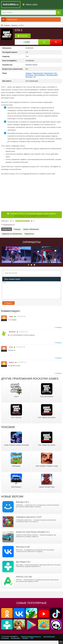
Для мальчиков (52, 75)
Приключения (38, 73)
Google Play (7, 229)
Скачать (23, 36)
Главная (7, 25)
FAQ (32, 642)
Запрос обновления (31, 229)
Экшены (15, 25)
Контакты (25, 642)
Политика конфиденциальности (31, 640)
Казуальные (49, 73)
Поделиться (29, 234)
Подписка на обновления (12, 234)
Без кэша (29, 77)
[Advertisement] (20, 193)
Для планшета (40, 75)
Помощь (17, 229)
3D (35, 77)
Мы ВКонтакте (16, 642)
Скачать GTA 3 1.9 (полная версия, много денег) (33, 215)
